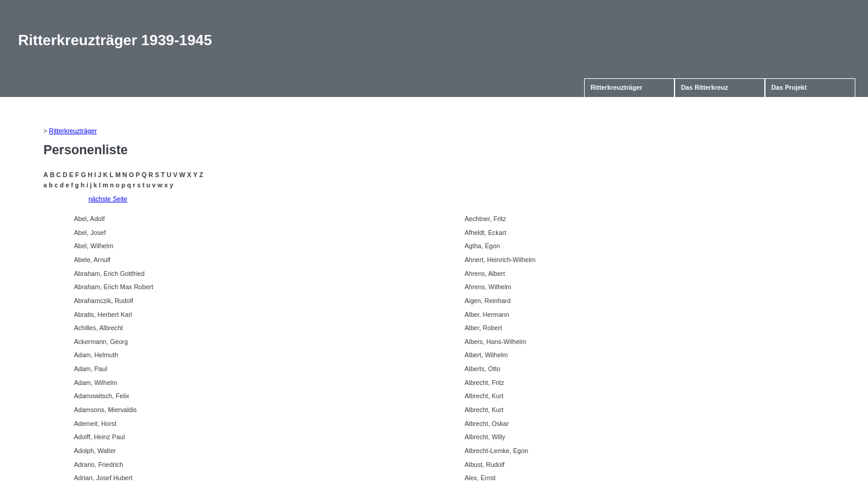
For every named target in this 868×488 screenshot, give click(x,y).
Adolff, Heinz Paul (100, 437)
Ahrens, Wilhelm (488, 287)
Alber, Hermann (487, 314)
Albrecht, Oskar (487, 424)
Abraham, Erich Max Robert (114, 287)
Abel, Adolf (90, 219)
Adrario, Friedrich (99, 465)
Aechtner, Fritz (486, 219)
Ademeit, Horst (95, 424)
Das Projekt (789, 87)
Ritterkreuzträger (617, 87)
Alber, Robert (483, 328)
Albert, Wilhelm (486, 355)
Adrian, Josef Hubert (103, 478)
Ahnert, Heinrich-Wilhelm (500, 260)
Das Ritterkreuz (705, 87)
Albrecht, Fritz (485, 383)
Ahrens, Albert (485, 274)
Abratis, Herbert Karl (103, 314)
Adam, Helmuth (96, 355)
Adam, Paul (91, 369)
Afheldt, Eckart (486, 233)
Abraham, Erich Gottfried (109, 274)
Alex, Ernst (480, 478)
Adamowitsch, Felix (102, 396)
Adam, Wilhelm (96, 383)
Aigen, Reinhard (488, 301)
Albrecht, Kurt (484, 396)
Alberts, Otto (483, 369)
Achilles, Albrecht (99, 328)
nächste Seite (108, 199)
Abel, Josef (90, 233)
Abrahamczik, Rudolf (104, 301)
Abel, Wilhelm (94, 246)
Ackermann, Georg (101, 342)
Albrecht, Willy (485, 437)
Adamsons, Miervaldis (105, 410)
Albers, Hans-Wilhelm (495, 342)
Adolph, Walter (95, 451)
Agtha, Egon (483, 246)
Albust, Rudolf (485, 465)
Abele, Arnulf (92, 260)
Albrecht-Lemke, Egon (496, 451)
